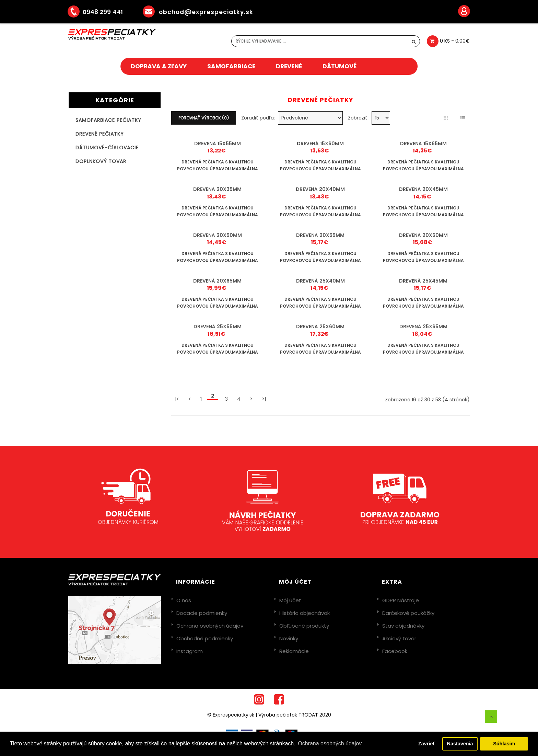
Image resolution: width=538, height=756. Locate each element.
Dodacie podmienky (202, 613)
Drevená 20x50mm (218, 235)
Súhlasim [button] (504, 744)
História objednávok (305, 613)
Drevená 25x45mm (423, 281)
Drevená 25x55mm (218, 327)
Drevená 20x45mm (423, 189)
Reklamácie (294, 651)
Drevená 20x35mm (217, 189)
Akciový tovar (399, 638)
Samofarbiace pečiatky (108, 120)
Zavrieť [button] (427, 744)
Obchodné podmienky (205, 638)
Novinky (289, 638)
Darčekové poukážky (408, 613)
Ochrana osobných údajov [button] (330, 743)
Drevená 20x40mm (320, 189)
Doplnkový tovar (101, 161)
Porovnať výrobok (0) (204, 118)
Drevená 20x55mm (320, 235)
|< (177, 399)
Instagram (190, 651)
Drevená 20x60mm (423, 235)
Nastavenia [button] (460, 744)
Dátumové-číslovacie (107, 148)
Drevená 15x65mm (423, 144)
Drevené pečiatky (100, 134)
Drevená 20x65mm (217, 281)
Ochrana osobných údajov (210, 626)
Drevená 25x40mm (320, 281)
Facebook (395, 651)
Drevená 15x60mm (320, 144)
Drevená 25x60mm (320, 327)
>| (264, 399)
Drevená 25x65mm (423, 327)
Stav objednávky (403, 626)
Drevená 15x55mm (218, 144)
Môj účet (290, 600)
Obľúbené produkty (304, 626)
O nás (184, 600)
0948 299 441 (100, 12)
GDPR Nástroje (401, 600)
